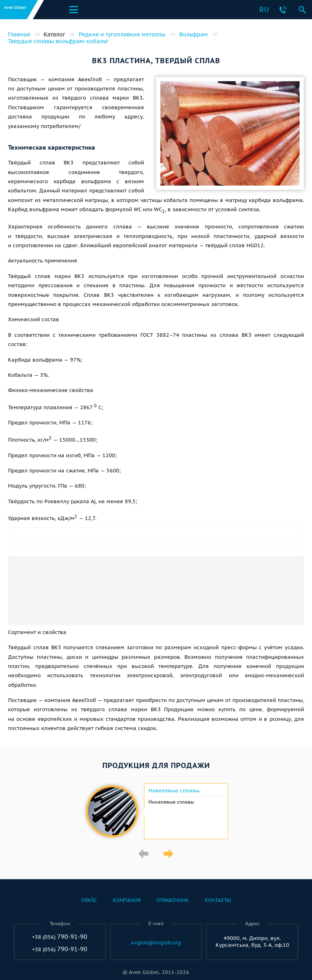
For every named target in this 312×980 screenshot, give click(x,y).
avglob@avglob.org (156, 943)
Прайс (89, 900)
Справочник (173, 900)
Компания (127, 900)
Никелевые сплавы (174, 791)
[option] (156, 811)
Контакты (218, 900)
